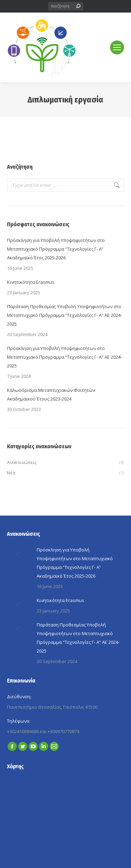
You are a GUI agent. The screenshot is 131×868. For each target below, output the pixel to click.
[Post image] (19, 554)
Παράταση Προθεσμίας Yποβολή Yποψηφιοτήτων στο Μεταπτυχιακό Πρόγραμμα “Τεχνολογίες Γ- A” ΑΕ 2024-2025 (64, 315)
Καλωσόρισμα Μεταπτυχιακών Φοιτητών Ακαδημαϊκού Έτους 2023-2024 (51, 394)
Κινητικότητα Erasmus (31, 282)
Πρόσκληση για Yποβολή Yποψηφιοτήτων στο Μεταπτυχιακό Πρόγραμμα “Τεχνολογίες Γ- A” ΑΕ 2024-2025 (64, 357)
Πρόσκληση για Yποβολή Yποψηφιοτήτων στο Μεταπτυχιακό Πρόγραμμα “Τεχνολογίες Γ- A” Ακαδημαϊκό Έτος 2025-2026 (56, 249)
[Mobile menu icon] (117, 47)
